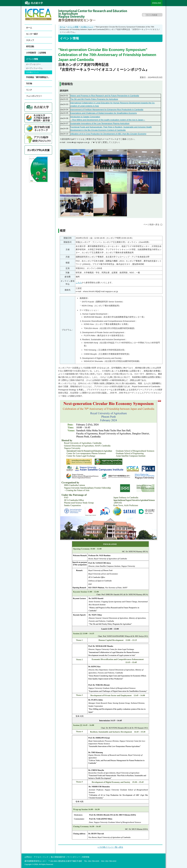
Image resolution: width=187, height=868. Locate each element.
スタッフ (30, 40)
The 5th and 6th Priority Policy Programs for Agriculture (94, 99)
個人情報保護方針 (58, 857)
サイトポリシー (74, 857)
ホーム (63, 27)
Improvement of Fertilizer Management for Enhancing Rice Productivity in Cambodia (107, 110)
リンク (29, 90)
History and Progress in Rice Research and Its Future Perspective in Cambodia (105, 96)
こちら (79, 283)
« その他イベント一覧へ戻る (110, 847)
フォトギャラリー (34, 96)
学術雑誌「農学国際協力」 (38, 77)
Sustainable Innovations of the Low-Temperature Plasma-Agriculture (100, 123)
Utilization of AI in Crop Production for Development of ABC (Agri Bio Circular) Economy (108, 134)
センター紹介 (32, 34)
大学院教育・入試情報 (36, 53)
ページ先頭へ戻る (151, 225)
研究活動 (30, 46)
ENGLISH (157, 3)
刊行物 (29, 84)
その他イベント (87, 27)
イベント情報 (73, 27)
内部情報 (86, 857)
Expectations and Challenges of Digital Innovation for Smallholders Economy (104, 113)
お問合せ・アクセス (33, 857)
